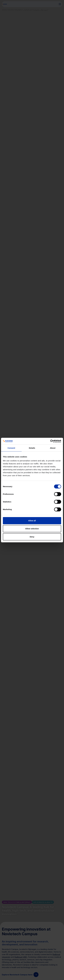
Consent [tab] (11, 448)
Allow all (32, 521)
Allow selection (32, 529)
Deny (32, 537)
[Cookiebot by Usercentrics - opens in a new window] (50, 441)
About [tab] (53, 448)
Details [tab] (32, 448)
